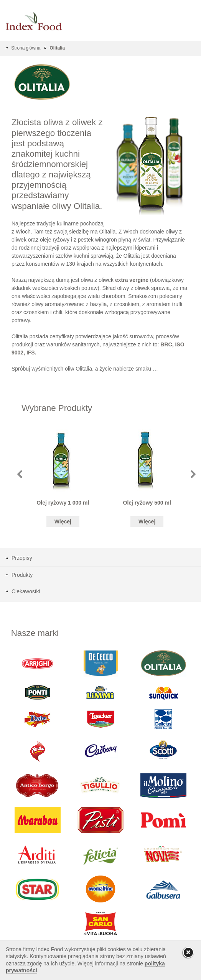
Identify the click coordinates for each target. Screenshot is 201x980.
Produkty (22, 575)
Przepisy (22, 558)
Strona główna (26, 48)
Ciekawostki (26, 591)
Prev (20, 474)
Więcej (63, 521)
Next (193, 474)
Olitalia (58, 48)
